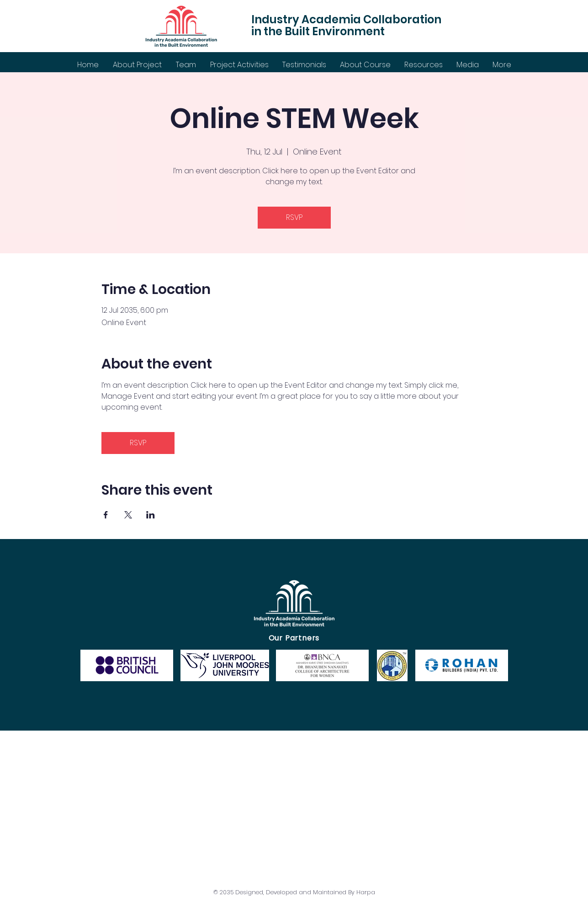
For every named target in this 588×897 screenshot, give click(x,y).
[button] (239, 65)
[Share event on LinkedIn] (151, 515)
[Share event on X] (128, 515)
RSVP (294, 217)
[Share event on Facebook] (106, 515)
